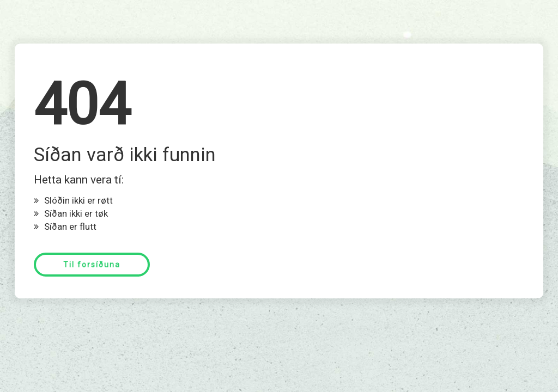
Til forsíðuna (92, 265)
